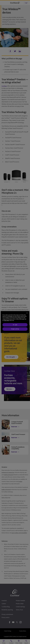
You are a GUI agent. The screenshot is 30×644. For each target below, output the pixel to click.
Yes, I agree (15, 325)
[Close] (27, 313)
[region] (15, 322)
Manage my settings (15, 329)
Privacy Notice (6, 320)
